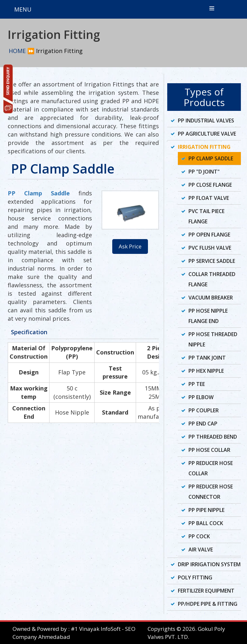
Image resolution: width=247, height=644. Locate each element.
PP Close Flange (210, 185)
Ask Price (130, 246)
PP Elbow (201, 397)
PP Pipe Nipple (206, 510)
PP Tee (197, 384)
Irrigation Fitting (204, 147)
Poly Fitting (195, 577)
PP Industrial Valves (206, 121)
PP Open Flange (209, 235)
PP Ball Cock (206, 523)
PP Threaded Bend (213, 437)
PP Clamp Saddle (39, 193)
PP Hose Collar (209, 450)
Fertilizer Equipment (206, 591)
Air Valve (201, 550)
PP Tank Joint (207, 358)
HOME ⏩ (22, 51)
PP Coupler (204, 410)
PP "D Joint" (204, 172)
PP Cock (199, 536)
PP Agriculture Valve (207, 134)
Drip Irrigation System (209, 564)
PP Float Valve (209, 198)
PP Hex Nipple (206, 371)
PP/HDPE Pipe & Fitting (208, 604)
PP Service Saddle (212, 261)
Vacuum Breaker (211, 298)
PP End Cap (203, 424)
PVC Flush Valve (210, 248)
